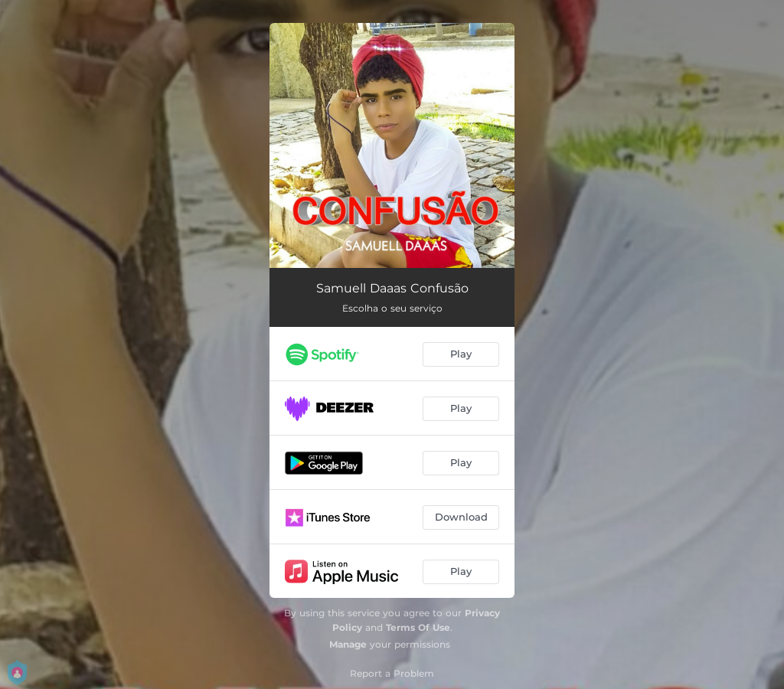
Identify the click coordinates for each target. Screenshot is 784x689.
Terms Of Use (418, 627)
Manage (348, 644)
